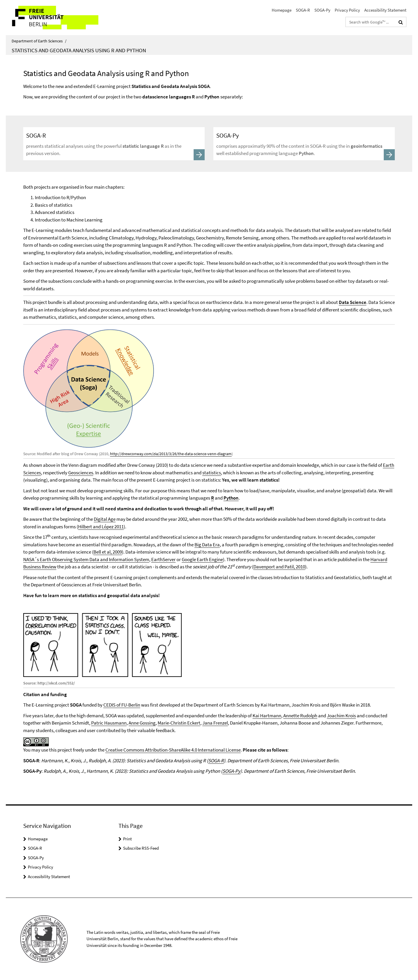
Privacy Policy (347, 10)
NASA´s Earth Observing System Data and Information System (86, 559)
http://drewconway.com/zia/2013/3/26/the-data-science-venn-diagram (171, 454)
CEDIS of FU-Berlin (122, 705)
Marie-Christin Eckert (179, 723)
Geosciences (81, 473)
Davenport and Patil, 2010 (279, 567)
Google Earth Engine (202, 559)
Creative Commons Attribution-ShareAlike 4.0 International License (173, 750)
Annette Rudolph (300, 716)
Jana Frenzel (215, 723)
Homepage (282, 10)
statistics (212, 473)
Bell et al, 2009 (108, 552)
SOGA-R (303, 10)
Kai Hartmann (267, 716)
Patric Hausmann (109, 723)
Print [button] (127, 839)
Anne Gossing (142, 723)
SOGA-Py (322, 10)
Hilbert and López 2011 (101, 527)
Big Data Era (207, 545)
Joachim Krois (341, 716)
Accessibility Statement (385, 10)
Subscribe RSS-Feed (141, 848)
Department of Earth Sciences (39, 41)
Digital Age (105, 519)
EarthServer (163, 559)
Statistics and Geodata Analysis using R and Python (79, 50)
